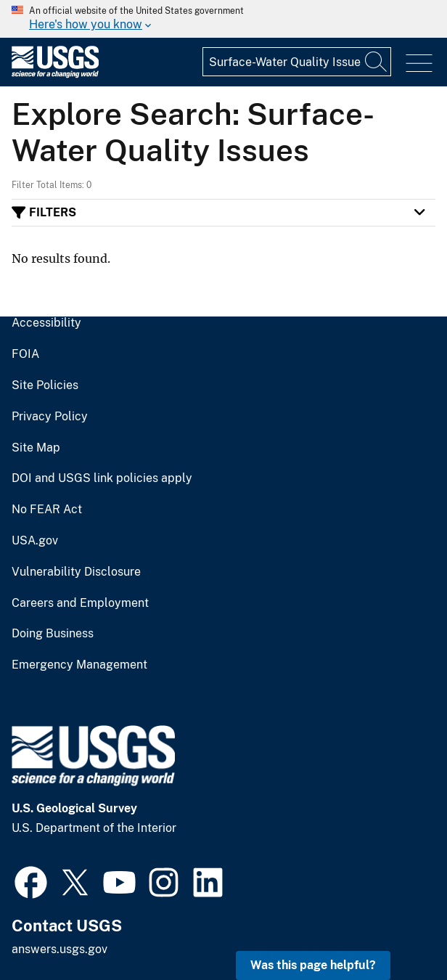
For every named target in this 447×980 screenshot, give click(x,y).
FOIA (25, 354)
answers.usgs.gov (60, 949)
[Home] (55, 74)
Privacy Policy (50, 417)
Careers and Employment (80, 603)
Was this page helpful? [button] (313, 965)
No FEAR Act (47, 510)
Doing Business (53, 634)
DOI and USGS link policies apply (102, 478)
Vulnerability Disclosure (76, 572)
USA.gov (35, 541)
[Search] (377, 62)
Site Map (36, 448)
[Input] (297, 62)
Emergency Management (79, 665)
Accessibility (46, 323)
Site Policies (45, 385)
